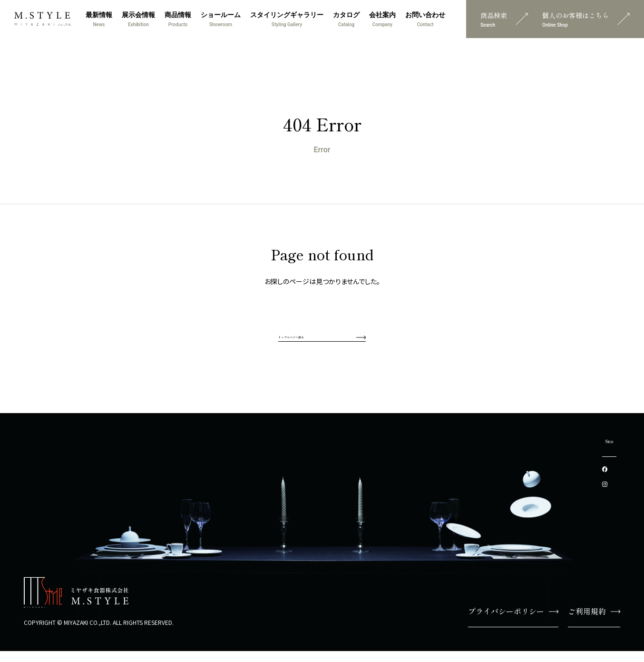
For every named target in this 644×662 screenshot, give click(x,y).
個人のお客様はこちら (586, 19)
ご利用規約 (594, 622)
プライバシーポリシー (513, 622)
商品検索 (504, 19)
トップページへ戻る (322, 341)
